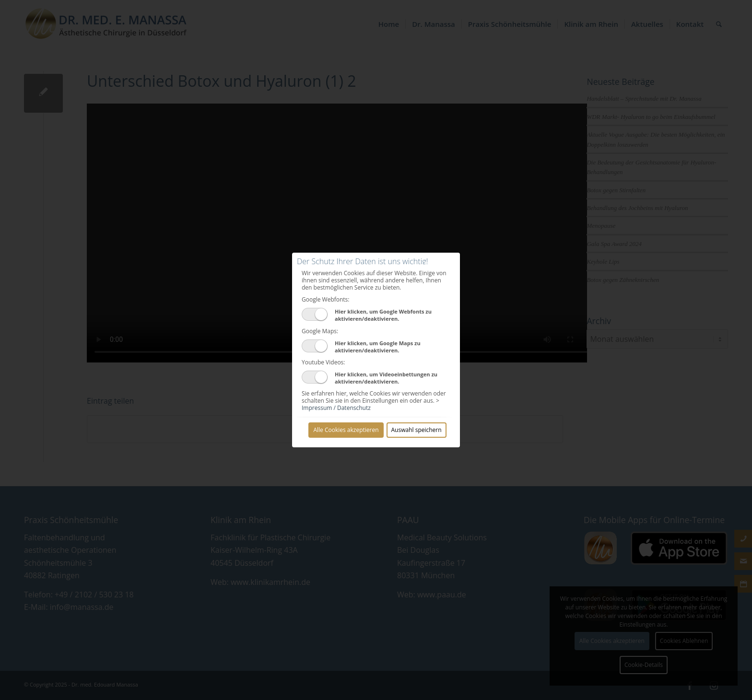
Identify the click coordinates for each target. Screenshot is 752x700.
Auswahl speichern (417, 430)
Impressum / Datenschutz (336, 408)
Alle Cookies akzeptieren (346, 430)
